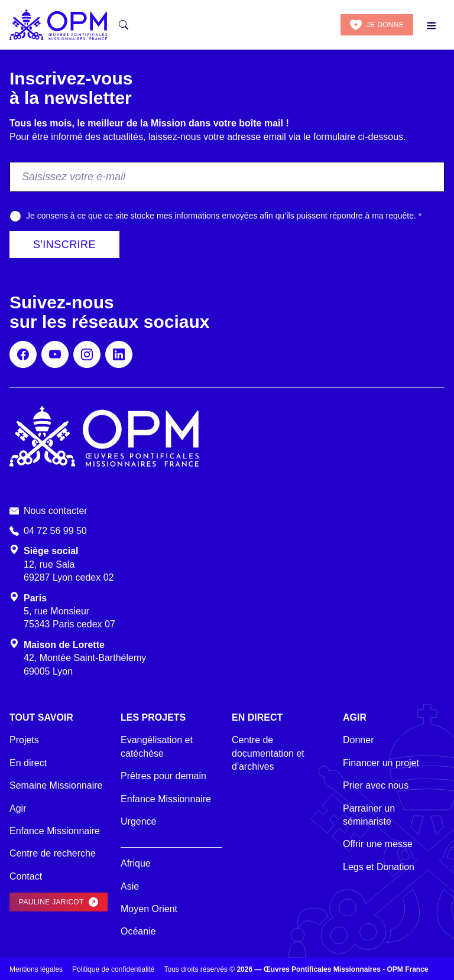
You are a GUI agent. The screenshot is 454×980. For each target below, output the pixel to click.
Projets (24, 740)
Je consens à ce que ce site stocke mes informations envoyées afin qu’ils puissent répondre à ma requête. (224, 216)
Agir (18, 808)
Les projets (153, 717)
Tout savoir (41, 717)
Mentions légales (36, 969)
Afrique (136, 863)
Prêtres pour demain (163, 776)
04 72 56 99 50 (55, 531)
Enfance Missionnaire (55, 831)
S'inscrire (64, 245)
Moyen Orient (149, 909)
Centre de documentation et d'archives (268, 753)
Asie (130, 886)
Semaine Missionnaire (56, 785)
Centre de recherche (53, 853)
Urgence (138, 821)
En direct (28, 763)
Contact (26, 876)
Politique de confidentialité (113, 969)
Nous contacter (56, 511)
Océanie (138, 931)
